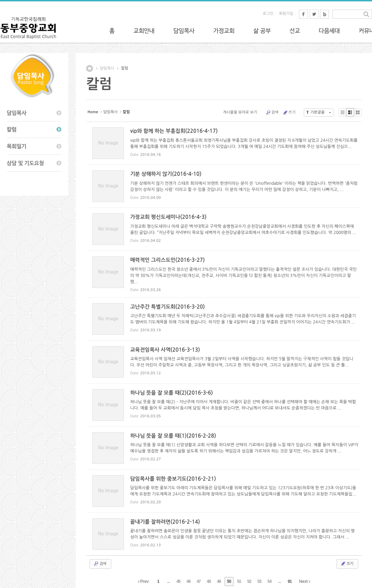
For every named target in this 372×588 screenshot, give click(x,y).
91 (290, 581)
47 (199, 581)
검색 (272, 113)
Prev (143, 581)
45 (178, 581)
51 (239, 581)
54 (270, 581)
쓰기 (289, 113)
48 (209, 581)
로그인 (268, 14)
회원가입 (286, 14)
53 (259, 581)
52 (249, 581)
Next (304, 581)
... (168, 581)
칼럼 (125, 68)
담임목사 (107, 68)
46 (189, 581)
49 (219, 581)
